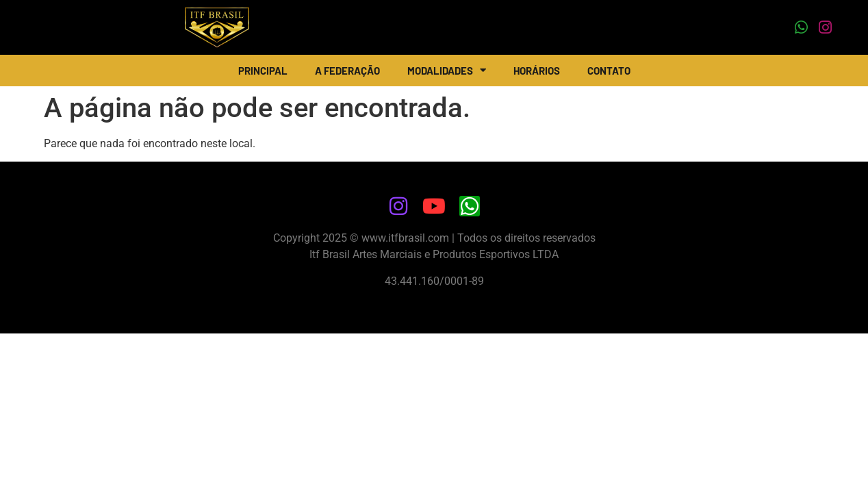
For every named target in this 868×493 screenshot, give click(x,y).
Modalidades (447, 70)
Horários (537, 71)
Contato (609, 71)
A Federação (347, 71)
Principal (263, 71)
